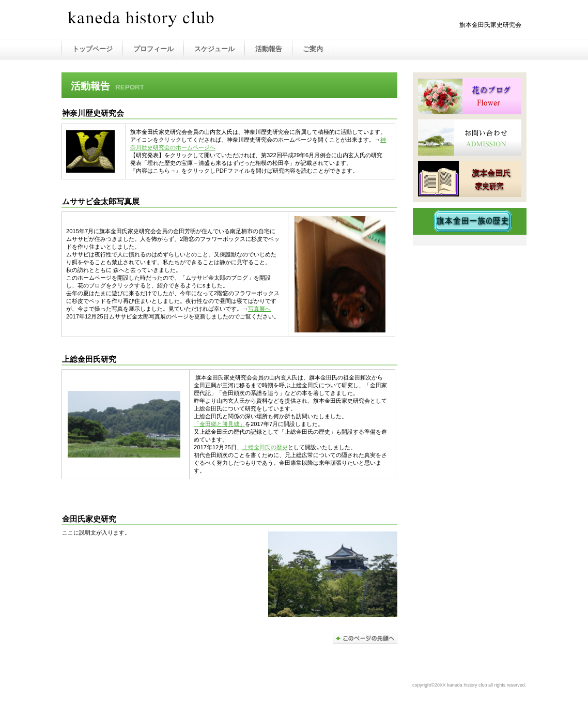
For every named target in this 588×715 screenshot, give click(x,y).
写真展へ (259, 309)
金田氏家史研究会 (170, 20)
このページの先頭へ (365, 638)
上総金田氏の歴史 (265, 447)
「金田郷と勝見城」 (219, 424)
